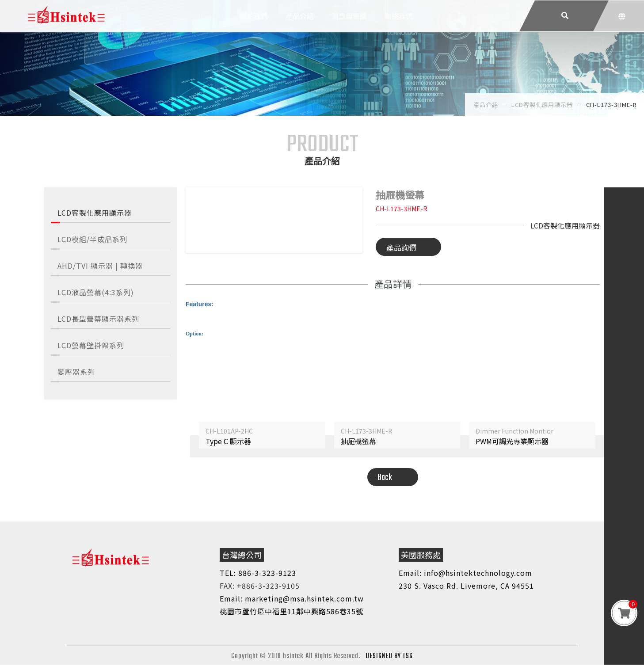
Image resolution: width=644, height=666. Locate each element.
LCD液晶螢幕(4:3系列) (96, 292)
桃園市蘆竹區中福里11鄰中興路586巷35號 (292, 613)
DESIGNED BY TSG (389, 658)
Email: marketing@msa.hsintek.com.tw (292, 600)
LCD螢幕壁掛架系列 (91, 345)
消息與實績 (349, 24)
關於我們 (254, 24)
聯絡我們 (399, 24)
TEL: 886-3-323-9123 (258, 574)
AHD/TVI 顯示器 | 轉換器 (100, 266)
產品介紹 (300, 24)
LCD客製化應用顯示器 (95, 213)
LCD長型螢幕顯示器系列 (98, 319)
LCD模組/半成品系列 (92, 239)
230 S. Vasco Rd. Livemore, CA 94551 (466, 587)
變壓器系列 (76, 372)
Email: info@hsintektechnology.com (465, 574)
